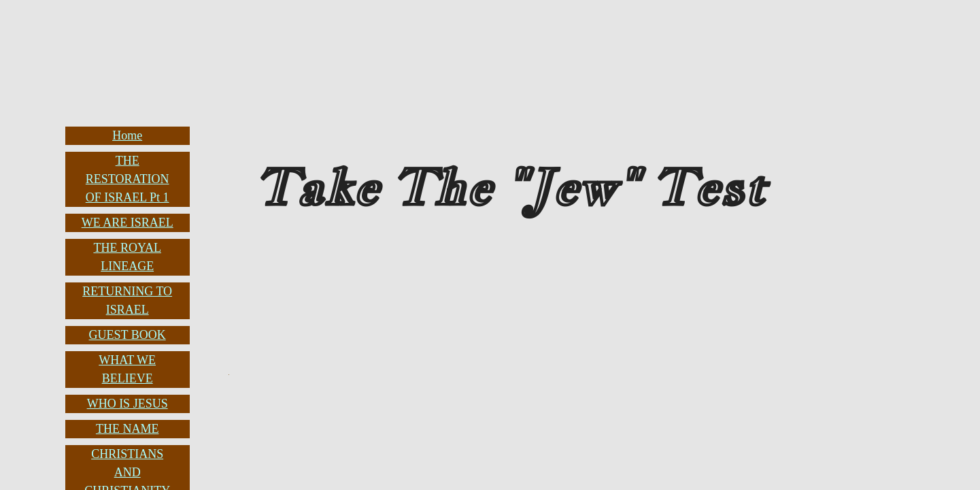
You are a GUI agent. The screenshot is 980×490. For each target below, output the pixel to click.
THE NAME (128, 429)
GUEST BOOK (128, 335)
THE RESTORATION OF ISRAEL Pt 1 (128, 179)
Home (127, 135)
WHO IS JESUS (128, 404)
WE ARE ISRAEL (128, 223)
